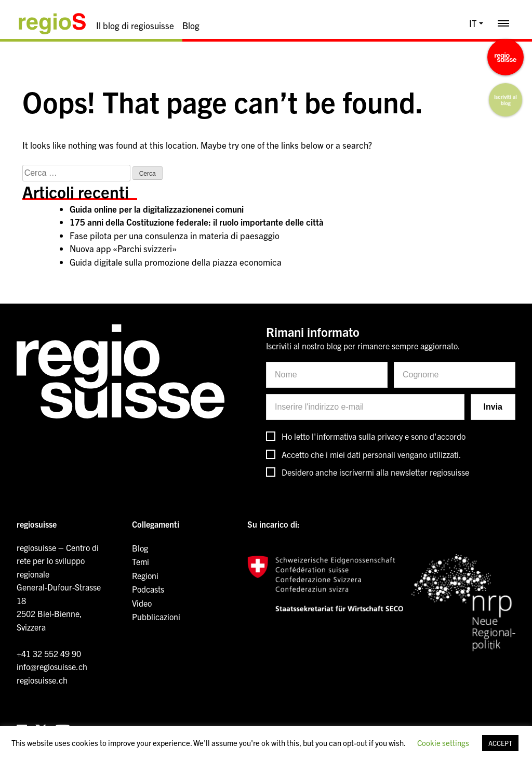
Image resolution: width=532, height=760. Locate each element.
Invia (493, 407)
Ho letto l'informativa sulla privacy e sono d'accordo (374, 436)
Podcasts (148, 589)
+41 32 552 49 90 (49, 653)
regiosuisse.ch (42, 680)
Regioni (145, 575)
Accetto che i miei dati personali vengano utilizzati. (371, 454)
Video (142, 603)
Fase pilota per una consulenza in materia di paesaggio (175, 235)
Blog (191, 25)
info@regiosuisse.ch (52, 666)
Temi (141, 561)
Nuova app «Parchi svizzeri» (123, 248)
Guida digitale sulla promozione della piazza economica (176, 262)
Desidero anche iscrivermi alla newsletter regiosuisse (375, 472)
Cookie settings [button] (443, 743)
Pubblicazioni (156, 617)
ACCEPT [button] (500, 743)
